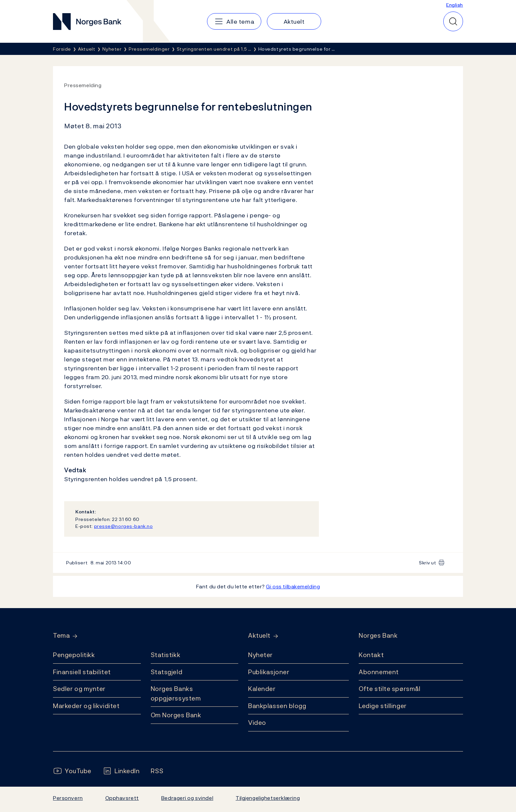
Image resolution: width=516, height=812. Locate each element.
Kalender (262, 689)
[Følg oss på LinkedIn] (121, 771)
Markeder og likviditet (86, 706)
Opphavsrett (122, 798)
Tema (61, 636)
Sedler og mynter (79, 689)
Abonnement (379, 672)
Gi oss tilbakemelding (293, 586)
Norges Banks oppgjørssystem (176, 693)
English (455, 5)
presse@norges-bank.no (124, 526)
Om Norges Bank (176, 715)
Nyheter (260, 655)
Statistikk (166, 655)
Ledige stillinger (383, 706)
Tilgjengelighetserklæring (268, 798)
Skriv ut (428, 563)
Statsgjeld (167, 672)
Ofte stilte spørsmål (389, 689)
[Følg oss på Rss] (157, 771)
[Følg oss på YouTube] (72, 771)
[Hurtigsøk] (453, 21)
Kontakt (371, 655)
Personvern (68, 798)
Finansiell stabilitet (82, 672)
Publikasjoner (269, 672)
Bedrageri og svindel (187, 798)
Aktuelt (259, 636)
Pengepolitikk (74, 655)
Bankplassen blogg (277, 706)
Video (257, 723)
